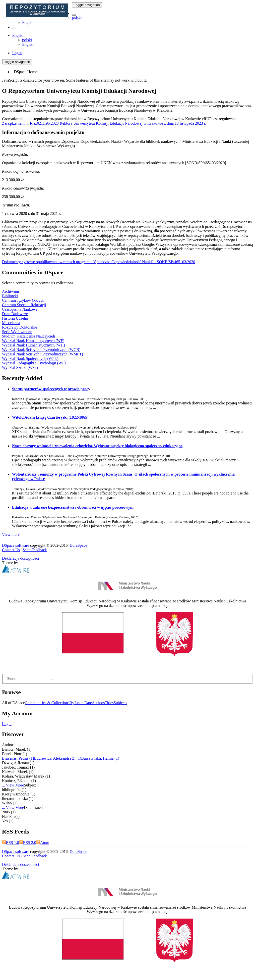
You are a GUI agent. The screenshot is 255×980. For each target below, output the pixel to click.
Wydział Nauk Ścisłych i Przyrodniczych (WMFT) (43, 354)
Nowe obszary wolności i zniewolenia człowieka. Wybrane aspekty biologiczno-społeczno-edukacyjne (97, 446)
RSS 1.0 (10, 843)
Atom (43, 843)
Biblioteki (10, 296)
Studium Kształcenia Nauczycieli (29, 336)
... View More (13, 785)
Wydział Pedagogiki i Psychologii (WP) (34, 363)
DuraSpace (78, 545)
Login (7, 724)
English (28, 23)
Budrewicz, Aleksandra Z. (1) (58, 758)
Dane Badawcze (15, 314)
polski (77, 18)
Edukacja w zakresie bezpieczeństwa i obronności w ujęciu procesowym (73, 507)
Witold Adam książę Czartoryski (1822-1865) (50, 417)
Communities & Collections (47, 703)
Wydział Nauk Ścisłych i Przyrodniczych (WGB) (41, 350)
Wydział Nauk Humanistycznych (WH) (33, 345)
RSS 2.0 (27, 843)
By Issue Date (81, 703)
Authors (98, 703)
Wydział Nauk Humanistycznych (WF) (33, 341)
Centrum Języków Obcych (23, 300)
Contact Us (11, 550)
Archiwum (10, 291)
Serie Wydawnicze (17, 332)
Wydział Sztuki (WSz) (20, 367)
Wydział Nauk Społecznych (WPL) (30, 359)
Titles (109, 703)
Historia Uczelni (15, 318)
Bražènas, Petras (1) (18, 758)
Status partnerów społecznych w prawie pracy (51, 389)
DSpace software (16, 545)
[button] (74, 15)
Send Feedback (35, 550)
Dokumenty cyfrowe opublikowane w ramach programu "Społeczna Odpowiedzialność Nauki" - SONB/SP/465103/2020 (99, 262)
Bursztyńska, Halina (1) (100, 758)
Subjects (120, 703)
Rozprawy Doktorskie (20, 327)
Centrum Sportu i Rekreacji (24, 305)
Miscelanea (11, 323)
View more (11, 534)
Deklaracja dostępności (21, 558)
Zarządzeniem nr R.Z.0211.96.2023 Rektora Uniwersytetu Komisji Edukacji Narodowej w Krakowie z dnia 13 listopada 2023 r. (104, 123)
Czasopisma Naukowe (20, 309)
